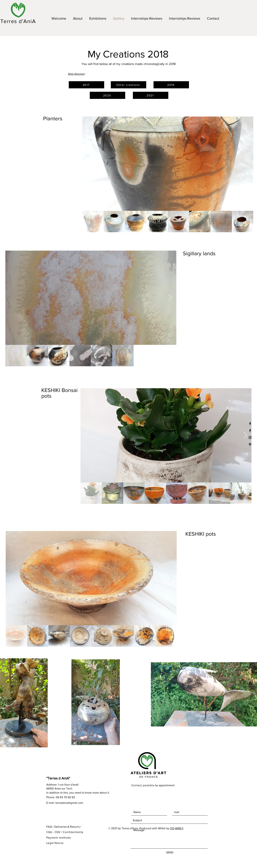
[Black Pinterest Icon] (250, 444)
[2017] (86, 85)
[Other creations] (128, 85)
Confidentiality (73, 832)
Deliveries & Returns (67, 827)
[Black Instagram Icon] (250, 437)
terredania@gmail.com (69, 803)
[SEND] (170, 852)
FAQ (49, 827)
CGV (57, 832)
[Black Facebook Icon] (250, 431)
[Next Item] (247, 164)
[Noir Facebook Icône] (250, 424)
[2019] (171, 85)
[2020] (107, 95)
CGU (49, 832)
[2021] (151, 95)
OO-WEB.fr (177, 828)
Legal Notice (55, 843)
